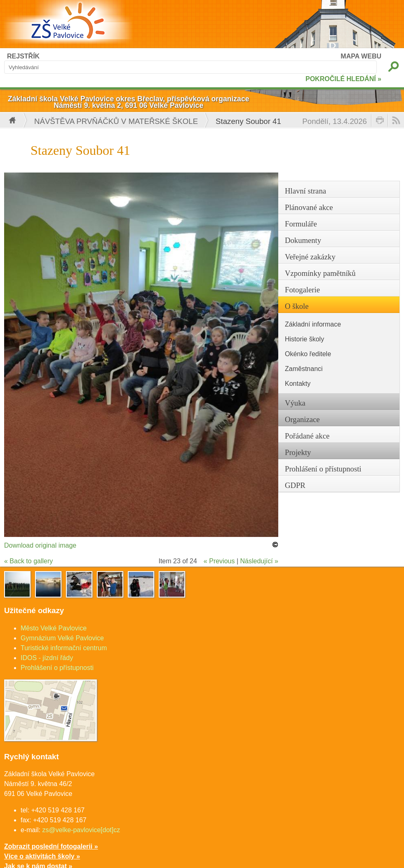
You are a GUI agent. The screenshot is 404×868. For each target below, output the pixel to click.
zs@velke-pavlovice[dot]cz (81, 830)
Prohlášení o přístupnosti (57, 668)
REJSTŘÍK (23, 56)
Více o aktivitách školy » (42, 856)
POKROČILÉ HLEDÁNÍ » (343, 79)
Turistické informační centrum (64, 648)
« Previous (219, 561)
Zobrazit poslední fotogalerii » (51, 846)
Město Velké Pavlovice (54, 628)
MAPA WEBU (361, 56)
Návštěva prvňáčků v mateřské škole (116, 121)
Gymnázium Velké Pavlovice (62, 638)
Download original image (40, 545)
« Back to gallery (28, 561)
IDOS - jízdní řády (47, 658)
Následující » (260, 561)
